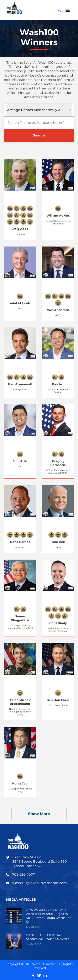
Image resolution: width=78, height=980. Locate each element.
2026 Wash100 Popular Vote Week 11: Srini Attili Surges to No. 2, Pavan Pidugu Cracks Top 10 (49, 916)
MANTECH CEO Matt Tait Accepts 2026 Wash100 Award (48, 937)
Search (39, 135)
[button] (67, 10)
